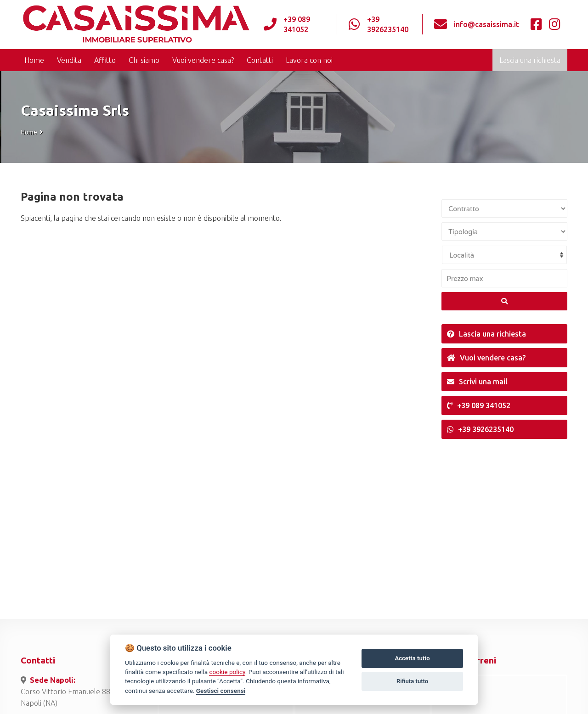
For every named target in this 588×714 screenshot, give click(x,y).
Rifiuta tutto (412, 681)
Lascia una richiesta (530, 60)
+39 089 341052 (297, 24)
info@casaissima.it (486, 24)
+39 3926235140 (388, 24)
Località (462, 255)
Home (29, 132)
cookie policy (227, 672)
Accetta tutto (412, 658)
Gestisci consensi (221, 691)
